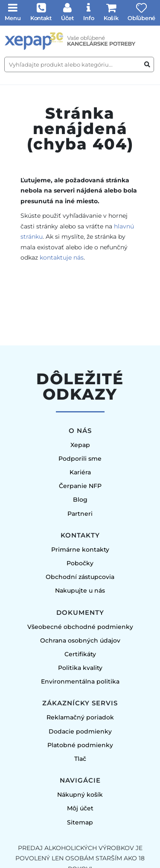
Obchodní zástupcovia (80, 577)
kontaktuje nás (62, 257)
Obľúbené (141, 18)
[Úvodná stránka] (80, 41)
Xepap (80, 445)
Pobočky (80, 563)
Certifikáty (80, 654)
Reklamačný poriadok (80, 717)
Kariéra (80, 472)
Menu (13, 18)
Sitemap (80, 822)
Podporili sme (80, 459)
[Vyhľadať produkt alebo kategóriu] (147, 65)
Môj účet (80, 808)
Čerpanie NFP (80, 486)
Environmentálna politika (80, 681)
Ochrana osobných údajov (80, 640)
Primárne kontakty (80, 549)
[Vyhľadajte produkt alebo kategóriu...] (79, 64)
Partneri (80, 514)
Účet (67, 18)
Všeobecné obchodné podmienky (80, 627)
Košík (111, 18)
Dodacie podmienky (80, 731)
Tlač (80, 759)
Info (89, 18)
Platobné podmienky (80, 745)
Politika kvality (80, 668)
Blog (80, 500)
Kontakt (41, 18)
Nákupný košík (80, 795)
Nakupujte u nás (80, 590)
